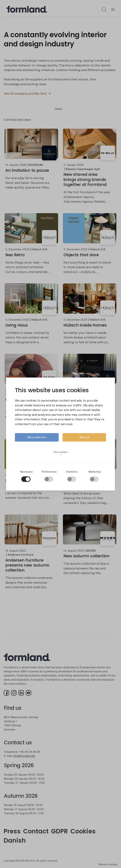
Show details (61, 453)
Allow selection (37, 437)
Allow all (84, 437)
